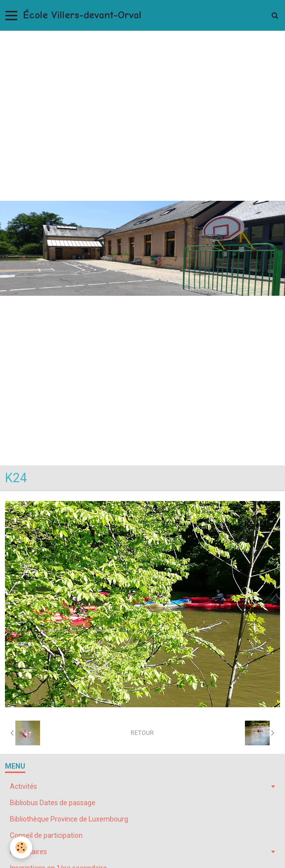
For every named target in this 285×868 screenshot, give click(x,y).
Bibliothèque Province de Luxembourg (69, 819)
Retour (142, 733)
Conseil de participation (46, 835)
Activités (24, 786)
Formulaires (28, 852)
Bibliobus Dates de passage (53, 803)
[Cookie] (21, 847)
